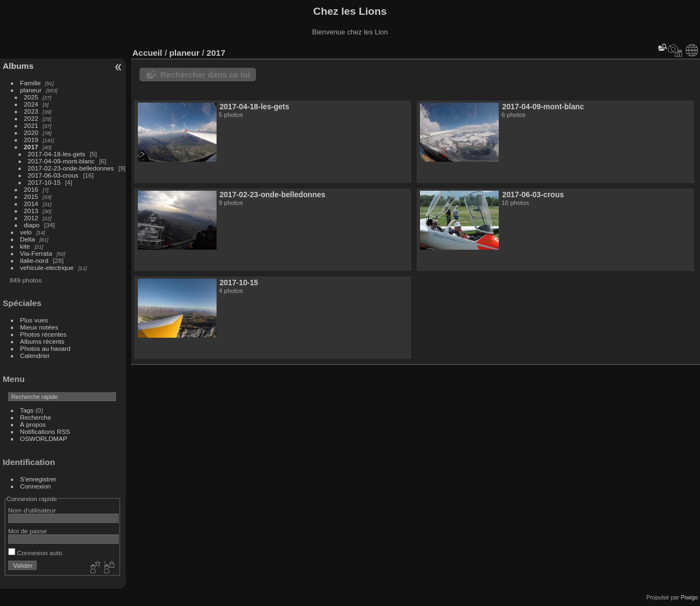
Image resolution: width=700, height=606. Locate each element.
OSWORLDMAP (44, 439)
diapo (32, 225)
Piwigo (689, 597)
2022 (31, 118)
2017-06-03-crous (53, 175)
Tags (27, 410)
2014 (31, 204)
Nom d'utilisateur (32, 510)
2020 (31, 133)
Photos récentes (43, 334)
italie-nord (34, 260)
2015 (31, 196)
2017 (31, 147)
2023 (31, 111)
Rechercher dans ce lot (205, 75)
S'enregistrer (38, 479)
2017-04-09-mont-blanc (61, 161)
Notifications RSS (45, 431)
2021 (31, 125)
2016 (31, 189)
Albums (18, 66)
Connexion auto (35, 553)
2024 (31, 104)
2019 (31, 140)
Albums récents (42, 341)
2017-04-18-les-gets (57, 154)
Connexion (36, 486)
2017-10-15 (44, 182)
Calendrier (35, 355)
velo (26, 232)
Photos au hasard (45, 348)
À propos (33, 424)
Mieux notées (39, 327)
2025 (31, 97)
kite (25, 246)
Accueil (147, 53)
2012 (31, 218)
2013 (31, 211)
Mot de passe (28, 531)
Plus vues (34, 320)
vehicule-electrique (47, 267)
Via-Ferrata (36, 253)
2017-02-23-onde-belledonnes (71, 168)
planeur (31, 90)
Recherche (36, 417)
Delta (28, 239)
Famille (31, 83)
